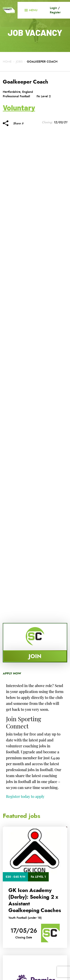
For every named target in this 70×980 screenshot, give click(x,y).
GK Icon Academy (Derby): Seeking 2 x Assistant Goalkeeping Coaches (35, 900)
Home (7, 62)
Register (55, 12)
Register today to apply (25, 796)
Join (35, 656)
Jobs (19, 62)
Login (53, 8)
